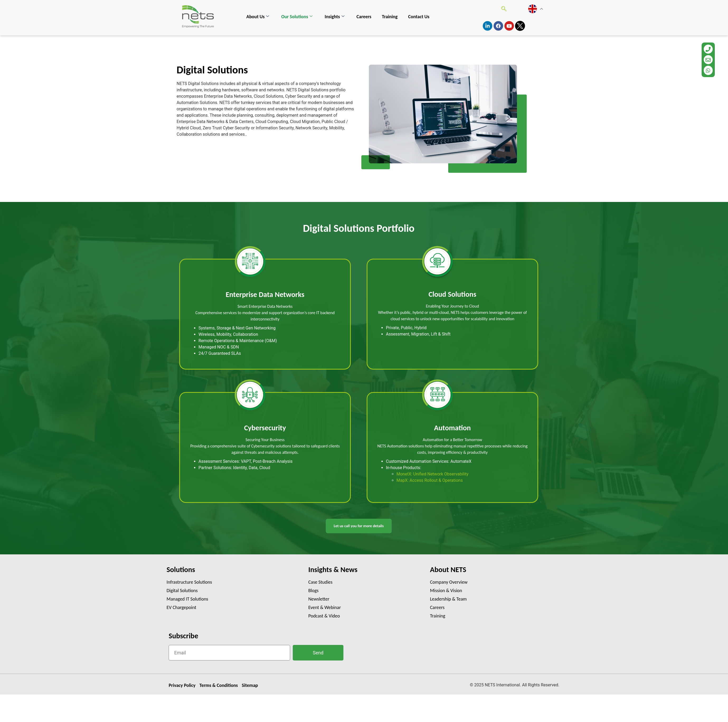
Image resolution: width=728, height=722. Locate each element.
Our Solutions (297, 17)
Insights (335, 17)
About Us (258, 17)
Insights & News (333, 570)
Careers (364, 17)
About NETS (448, 570)
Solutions (181, 570)
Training (390, 17)
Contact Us (419, 17)
